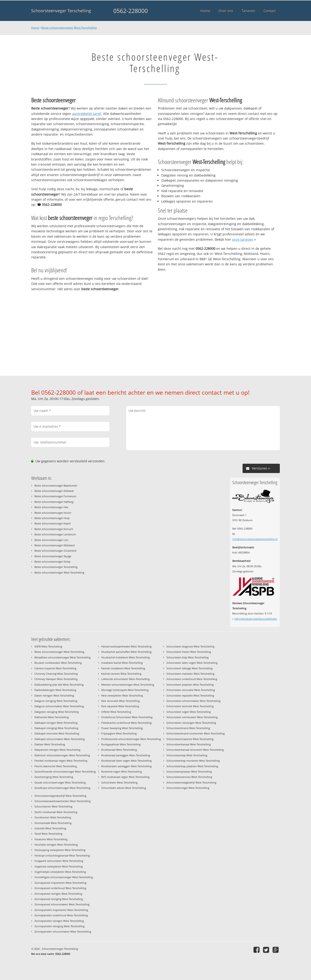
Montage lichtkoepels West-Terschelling (125, 690)
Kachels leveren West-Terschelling (121, 674)
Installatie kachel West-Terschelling (122, 663)
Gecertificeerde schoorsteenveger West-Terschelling (65, 772)
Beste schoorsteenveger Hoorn (53, 513)
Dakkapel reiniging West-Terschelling (56, 728)
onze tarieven (243, 239)
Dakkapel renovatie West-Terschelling (57, 733)
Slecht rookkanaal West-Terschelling (56, 812)
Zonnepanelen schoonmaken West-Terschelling (63, 932)
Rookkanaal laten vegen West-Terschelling (126, 761)
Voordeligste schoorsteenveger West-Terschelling (64, 877)
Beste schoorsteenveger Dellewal (54, 491)
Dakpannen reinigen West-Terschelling (57, 750)
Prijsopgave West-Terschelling (119, 733)
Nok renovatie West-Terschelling (120, 701)
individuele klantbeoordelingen (256, 619)
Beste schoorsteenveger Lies (51, 540)
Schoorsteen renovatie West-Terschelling (191, 690)
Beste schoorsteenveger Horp (52, 518)
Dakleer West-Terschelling (50, 744)
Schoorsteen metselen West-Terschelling (190, 674)
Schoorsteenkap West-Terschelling (187, 755)
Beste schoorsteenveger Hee (51, 507)
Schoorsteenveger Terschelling (61, 11)
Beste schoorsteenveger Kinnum (54, 529)
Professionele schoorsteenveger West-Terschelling (131, 739)
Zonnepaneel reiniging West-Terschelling (59, 899)
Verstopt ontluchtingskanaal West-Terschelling (62, 855)
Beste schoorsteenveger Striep (52, 562)
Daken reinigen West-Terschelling (54, 695)
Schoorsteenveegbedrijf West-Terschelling (191, 782)
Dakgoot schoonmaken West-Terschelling (59, 706)
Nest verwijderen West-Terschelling (122, 695)
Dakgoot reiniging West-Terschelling (56, 701)
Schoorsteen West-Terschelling (119, 782)
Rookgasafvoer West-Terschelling (121, 744)
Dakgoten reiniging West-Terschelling (57, 712)
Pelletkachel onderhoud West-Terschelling (126, 723)
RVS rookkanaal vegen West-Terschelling (125, 777)
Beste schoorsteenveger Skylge (53, 556)
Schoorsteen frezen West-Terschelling (189, 652)
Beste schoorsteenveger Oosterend (55, 551)
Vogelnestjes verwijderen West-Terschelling (60, 872)
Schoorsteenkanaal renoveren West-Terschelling (195, 750)
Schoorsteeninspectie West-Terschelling (190, 739)
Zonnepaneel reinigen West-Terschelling (58, 894)
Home (35, 28)
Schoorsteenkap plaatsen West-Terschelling (192, 766)
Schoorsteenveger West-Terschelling (188, 788)
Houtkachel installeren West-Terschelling (125, 657)
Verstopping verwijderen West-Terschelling (60, 850)
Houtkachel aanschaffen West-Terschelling (126, 652)
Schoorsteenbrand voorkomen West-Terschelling (196, 733)
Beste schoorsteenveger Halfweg (54, 502)
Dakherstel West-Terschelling (52, 717)
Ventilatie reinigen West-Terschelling (56, 845)
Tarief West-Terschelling (48, 834)
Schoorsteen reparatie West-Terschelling (190, 695)
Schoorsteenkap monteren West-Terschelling (193, 761)
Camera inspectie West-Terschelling (55, 668)
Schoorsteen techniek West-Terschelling (190, 706)
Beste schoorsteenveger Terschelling (56, 567)
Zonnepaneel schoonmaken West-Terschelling (62, 904)
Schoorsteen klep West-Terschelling (188, 657)
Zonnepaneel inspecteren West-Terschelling (60, 883)
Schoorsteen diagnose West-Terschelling (190, 646)
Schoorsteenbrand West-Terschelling (188, 728)
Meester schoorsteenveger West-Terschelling (128, 685)
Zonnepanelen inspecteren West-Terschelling (61, 910)
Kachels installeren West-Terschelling (123, 668)
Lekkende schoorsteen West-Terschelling (125, 679)
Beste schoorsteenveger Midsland (55, 545)
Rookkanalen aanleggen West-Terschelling (126, 766)
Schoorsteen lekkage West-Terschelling (189, 668)
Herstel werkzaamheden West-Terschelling (126, 646)
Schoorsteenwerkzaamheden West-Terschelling (63, 801)
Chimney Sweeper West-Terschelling (56, 679)
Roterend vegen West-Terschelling (122, 772)
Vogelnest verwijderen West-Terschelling (59, 866)
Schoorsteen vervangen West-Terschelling (191, 723)
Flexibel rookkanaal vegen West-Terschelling (61, 761)
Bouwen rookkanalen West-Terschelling (58, 663)
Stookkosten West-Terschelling (53, 817)
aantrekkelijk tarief (87, 114)
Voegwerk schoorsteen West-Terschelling (59, 861)
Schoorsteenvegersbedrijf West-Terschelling (60, 796)
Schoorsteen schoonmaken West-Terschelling (193, 701)
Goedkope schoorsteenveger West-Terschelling (62, 788)
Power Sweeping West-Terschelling (122, 728)
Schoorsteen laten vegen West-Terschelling (192, 663)
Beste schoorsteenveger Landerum (55, 534)
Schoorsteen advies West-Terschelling (124, 788)
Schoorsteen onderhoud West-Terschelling (192, 679)
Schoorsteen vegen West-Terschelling (189, 712)
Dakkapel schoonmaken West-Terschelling (60, 739)
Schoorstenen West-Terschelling (53, 806)
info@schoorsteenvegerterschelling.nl (255, 539)
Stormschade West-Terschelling (53, 823)
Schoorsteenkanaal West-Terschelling (189, 744)
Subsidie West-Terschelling (50, 828)
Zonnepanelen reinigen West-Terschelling (59, 921)
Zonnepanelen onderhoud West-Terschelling (61, 915)
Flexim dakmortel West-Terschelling (56, 766)
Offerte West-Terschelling (116, 712)
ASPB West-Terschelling (48, 646)
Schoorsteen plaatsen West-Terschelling (190, 685)
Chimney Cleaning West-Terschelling (56, 674)
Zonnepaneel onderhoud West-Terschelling (60, 888)
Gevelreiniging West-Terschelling (54, 777)
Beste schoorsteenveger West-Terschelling (69, 28)
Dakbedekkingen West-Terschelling (55, 690)
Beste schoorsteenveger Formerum (55, 496)
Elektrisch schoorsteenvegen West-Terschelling (62, 755)
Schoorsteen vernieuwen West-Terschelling (192, 717)
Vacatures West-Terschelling (51, 839)
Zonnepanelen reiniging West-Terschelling (59, 926)
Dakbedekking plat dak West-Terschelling (59, 685)
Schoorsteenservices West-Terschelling (189, 777)
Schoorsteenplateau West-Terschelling (189, 772)
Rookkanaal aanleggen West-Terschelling (126, 755)
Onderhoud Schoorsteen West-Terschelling (127, 717)
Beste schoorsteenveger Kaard (52, 523)
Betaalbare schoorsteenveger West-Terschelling (63, 657)
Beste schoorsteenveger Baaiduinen (56, 485)
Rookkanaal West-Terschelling (119, 750)
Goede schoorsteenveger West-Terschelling (60, 782)
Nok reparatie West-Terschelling (120, 706)
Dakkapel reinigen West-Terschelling (56, 723)
